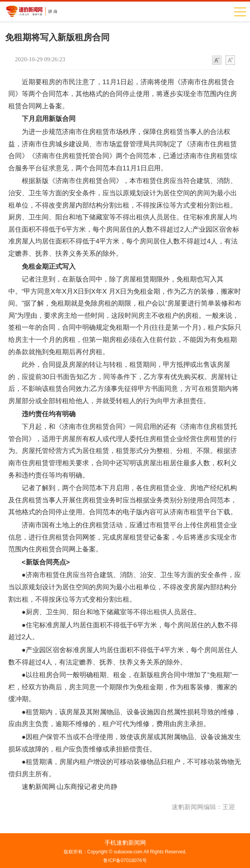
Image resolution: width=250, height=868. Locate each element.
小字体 (217, 60)
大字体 (230, 60)
